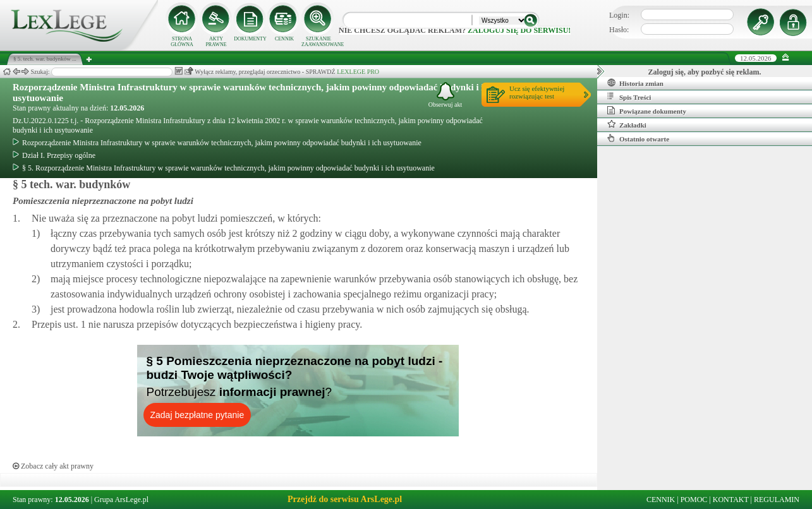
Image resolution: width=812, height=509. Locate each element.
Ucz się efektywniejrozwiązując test (537, 92)
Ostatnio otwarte (638, 138)
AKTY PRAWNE (216, 42)
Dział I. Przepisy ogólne (54, 155)
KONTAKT (731, 500)
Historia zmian (635, 83)
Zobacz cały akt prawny (53, 466)
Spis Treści (629, 97)
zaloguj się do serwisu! (519, 30)
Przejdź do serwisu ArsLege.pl (345, 499)
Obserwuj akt (445, 95)
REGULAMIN (777, 500)
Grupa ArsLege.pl (121, 500)
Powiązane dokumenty (647, 111)
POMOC (694, 500)
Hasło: (619, 30)
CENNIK (284, 39)
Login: (619, 15)
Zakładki (627, 124)
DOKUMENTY (250, 39)
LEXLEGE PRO (358, 72)
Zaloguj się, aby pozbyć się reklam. (705, 72)
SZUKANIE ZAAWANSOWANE (318, 42)
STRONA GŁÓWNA (182, 42)
